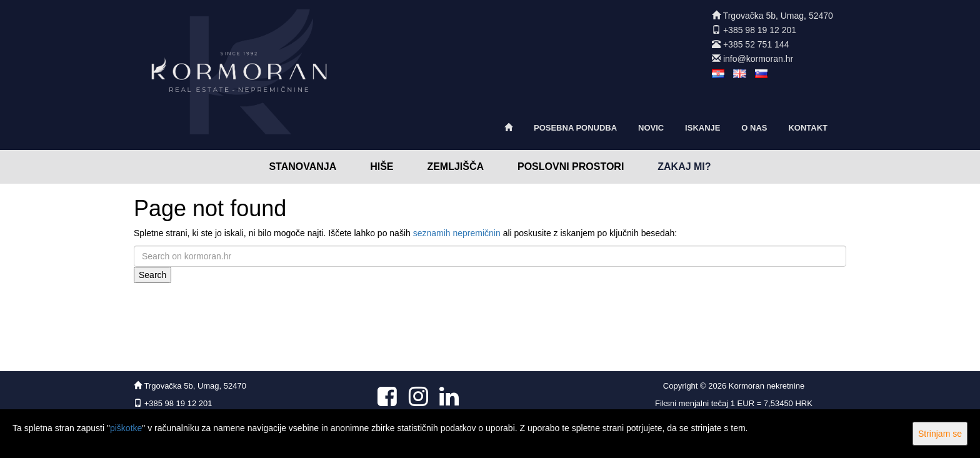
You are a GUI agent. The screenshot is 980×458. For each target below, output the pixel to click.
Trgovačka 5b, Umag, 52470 (778, 16)
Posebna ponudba (575, 128)
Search (152, 275)
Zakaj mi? (684, 167)
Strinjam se (940, 434)
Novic (651, 128)
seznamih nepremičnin (457, 233)
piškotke (126, 428)
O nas (754, 128)
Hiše (382, 167)
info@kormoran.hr (758, 59)
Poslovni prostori (571, 167)
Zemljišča (455, 167)
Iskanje (702, 128)
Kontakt (808, 128)
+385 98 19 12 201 (760, 30)
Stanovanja (302, 167)
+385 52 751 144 (756, 44)
